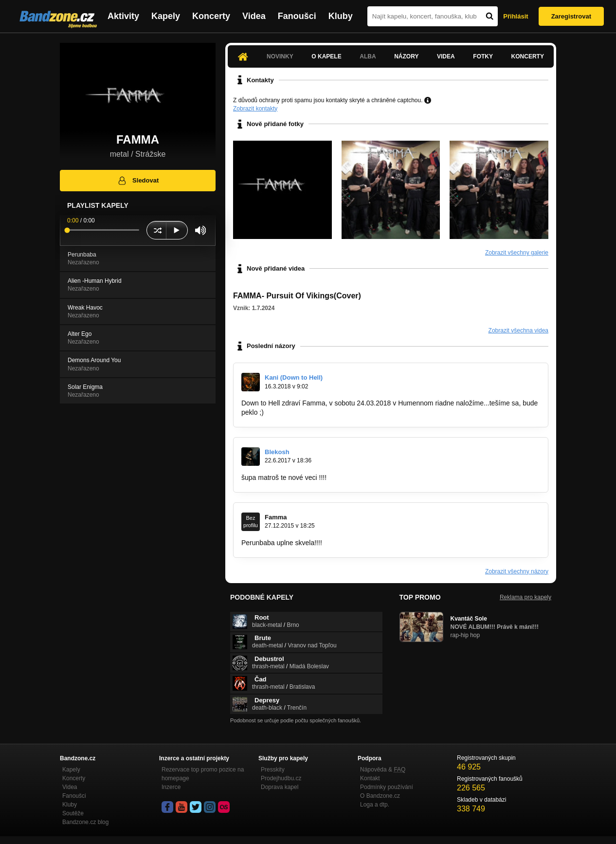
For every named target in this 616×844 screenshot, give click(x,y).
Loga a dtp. (375, 805)
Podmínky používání (387, 787)
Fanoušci (297, 16)
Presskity (273, 770)
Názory (406, 56)
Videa (254, 16)
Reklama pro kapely (525, 597)
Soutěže (73, 813)
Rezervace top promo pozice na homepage (203, 774)
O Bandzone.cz (380, 796)
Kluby (341, 16)
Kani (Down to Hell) (294, 377)
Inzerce (171, 787)
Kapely (166, 16)
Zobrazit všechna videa (518, 330)
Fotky (483, 56)
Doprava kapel (280, 787)
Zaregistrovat (571, 16)
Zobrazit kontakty (255, 109)
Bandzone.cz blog (85, 822)
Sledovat (138, 181)
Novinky (280, 56)
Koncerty (211, 16)
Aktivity (123, 16)
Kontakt (370, 778)
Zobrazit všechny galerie (517, 253)
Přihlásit (516, 16)
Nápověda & (383, 770)
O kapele (326, 56)
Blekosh (277, 452)
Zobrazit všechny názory (517, 571)
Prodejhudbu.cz (281, 778)
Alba (368, 56)
